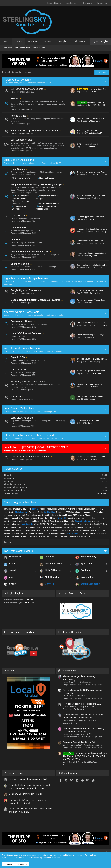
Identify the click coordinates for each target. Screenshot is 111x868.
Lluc (66, 521)
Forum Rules (7, 48)
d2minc (24, 536)
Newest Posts (69, 671)
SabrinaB (86, 530)
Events (14, 98)
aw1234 (7, 524)
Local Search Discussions (19, 160)
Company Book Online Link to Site (79, 742)
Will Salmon (27, 515)
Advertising (86, 3)
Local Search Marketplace (19, 408)
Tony (48, 533)
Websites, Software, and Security (28, 382)
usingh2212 (20, 530)
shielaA (36, 521)
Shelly (40, 512)
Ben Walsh (91, 533)
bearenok (8, 515)
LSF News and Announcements (27, 89)
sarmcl (82, 533)
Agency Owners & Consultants (22, 312)
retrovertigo (40, 533)
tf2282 (39, 527)
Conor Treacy (38, 518)
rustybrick (17, 515)
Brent (33, 527)
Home (6, 41)
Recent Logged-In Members (20, 502)
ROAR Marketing (54, 524)
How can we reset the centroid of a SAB (82, 704)
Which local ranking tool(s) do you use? (93, 335)
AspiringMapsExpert (48, 509)
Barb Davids (46, 536)
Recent (48, 41)
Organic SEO (18, 357)
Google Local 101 (21, 178)
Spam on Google (20, 264)
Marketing (16, 396)
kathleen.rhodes (58, 533)
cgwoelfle (27, 509)
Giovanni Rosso (65, 515)
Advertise (57, 852)
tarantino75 (17, 509)
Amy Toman (31, 530)
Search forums (39, 48)
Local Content (18, 215)
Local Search (18, 169)
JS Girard (45, 521)
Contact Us (102, 3)
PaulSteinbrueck (27, 533)
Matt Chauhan (102, 175)
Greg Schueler (23, 527)
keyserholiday (100, 231)
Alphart (54, 515)
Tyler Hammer (85, 536)
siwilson (65, 524)
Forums (18, 41)
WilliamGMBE (40, 524)
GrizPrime (15, 533)
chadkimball (101, 533)
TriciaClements (53, 530)
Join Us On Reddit (72, 632)
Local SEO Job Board (22, 418)
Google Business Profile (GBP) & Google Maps (36, 185)
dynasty (7, 536)
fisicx (92, 219)
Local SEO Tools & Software (26, 333)
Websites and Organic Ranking (22, 348)
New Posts (33, 41)
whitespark (96, 521)
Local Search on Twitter (75, 593)
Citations (15, 240)
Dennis (88, 527)
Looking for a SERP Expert (88, 420)
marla (71, 521)
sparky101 (41, 530)
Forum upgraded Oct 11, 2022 (90, 130)
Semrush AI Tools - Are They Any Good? (94, 396)
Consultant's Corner (22, 321)
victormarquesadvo (12, 518)
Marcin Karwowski (63, 527)
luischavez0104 (95, 518)
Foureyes (94, 387)
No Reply (61, 41)
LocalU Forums (79, 41)
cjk (39, 536)
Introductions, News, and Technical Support (29, 435)
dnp (104, 518)
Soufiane (96, 527)
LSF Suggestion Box (21, 140)
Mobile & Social (18, 370)
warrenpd (15, 536)
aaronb (78, 530)
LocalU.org (71, 3)
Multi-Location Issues (48, 204)
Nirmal (94, 509)
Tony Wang (64, 536)
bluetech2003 (48, 527)
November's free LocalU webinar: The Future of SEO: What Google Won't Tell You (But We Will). (85, 756)
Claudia (13, 527)
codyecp (97, 361)
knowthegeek (77, 512)
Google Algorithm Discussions (26, 290)
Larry (91, 337)
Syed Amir (96, 198)
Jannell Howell (103, 325)
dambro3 (8, 509)
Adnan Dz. (88, 524)
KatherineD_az (76, 524)
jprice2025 (102, 493)
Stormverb (32, 536)
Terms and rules (70, 852)
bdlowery (74, 536)
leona (30, 521)
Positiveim (98, 512)
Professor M (26, 518)
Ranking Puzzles (45, 178)
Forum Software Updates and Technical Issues (34, 130)
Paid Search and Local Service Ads (30, 252)
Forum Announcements (17, 80)
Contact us (47, 852)
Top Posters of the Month (18, 551)
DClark (56, 536)
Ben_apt (37, 515)
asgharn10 (88, 512)
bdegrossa (16, 524)
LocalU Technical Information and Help (30, 457)
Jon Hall (92, 146)
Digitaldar (93, 256)
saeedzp (100, 268)
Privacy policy (85, 852)
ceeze (92, 399)
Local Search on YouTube (22, 632)
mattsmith (95, 530)
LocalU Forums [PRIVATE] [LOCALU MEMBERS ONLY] (36, 447)
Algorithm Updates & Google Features (26, 278)
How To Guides (18, 116)
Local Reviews (18, 227)
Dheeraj (88, 515)
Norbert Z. (46, 515)
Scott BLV (98, 524)
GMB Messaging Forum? (88, 144)
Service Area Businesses (73, 709)
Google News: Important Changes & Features (35, 300)
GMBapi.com (94, 121)
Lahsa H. (61, 509)
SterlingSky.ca (54, 3)
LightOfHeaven (78, 527)
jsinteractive (100, 243)
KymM (71, 530)
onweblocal (22, 521)
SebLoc (87, 509)
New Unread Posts (22, 48)
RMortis (79, 509)
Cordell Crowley (57, 521)
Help (94, 852)
